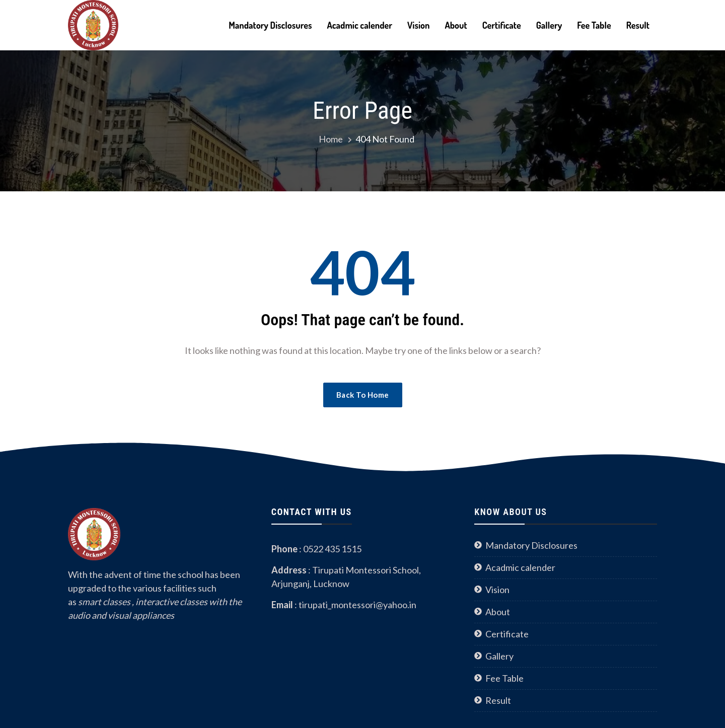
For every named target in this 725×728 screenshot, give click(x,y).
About (456, 25)
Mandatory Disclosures (270, 25)
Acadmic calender (359, 25)
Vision (418, 25)
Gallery (549, 25)
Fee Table (594, 25)
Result (638, 25)
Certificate (502, 25)
